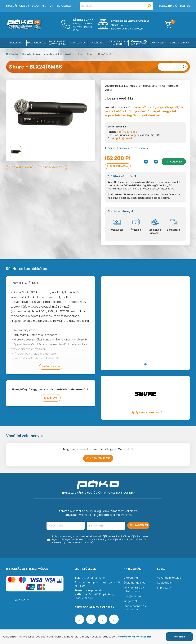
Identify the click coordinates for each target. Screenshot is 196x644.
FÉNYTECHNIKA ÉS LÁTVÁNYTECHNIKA (57, 43)
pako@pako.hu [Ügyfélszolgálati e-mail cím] (94, 590)
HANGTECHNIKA (78, 43)
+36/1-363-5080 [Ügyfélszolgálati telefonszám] (96, 578)
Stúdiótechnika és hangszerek (135, 608)
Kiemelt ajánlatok (180, 43)
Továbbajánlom (20, 167)
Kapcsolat (64, 6)
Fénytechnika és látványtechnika (134, 589)
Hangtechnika (31, 54)
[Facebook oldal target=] (79, 619)
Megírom (51, 398)
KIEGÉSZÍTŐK (98, 43)
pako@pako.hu (125, 138)
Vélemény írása (98, 458)
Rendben (179, 637)
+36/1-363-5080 (127, 132)
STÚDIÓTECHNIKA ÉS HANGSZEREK (118, 43)
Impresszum (165, 588)
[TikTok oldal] (114, 619)
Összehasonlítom (52, 167)
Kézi (81, 54)
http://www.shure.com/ (145, 413)
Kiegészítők (131, 601)
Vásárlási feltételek (169, 578)
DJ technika (131, 578)
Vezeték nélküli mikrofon (59, 54)
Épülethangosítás (135, 583)
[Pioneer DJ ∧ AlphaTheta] (139, 43)
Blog (35, 6)
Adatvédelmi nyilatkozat (134, 637)
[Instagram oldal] (102, 619)
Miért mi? (48, 6)
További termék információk (127, 148)
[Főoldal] (24, 29)
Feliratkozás (139, 525)
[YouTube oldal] (91, 619)
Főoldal (13, 54)
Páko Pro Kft (22, 600)
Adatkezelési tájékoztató (101, 536)
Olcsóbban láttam (118, 166)
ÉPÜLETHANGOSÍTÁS (37, 43)
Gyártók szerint (159, 43)
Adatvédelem (166, 583)
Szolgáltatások (18, 6)
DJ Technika (16, 43)
